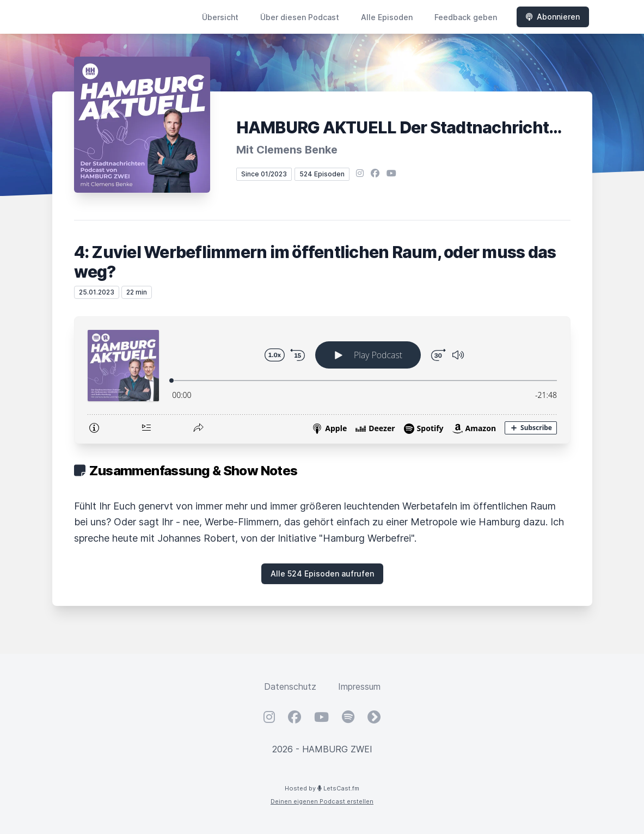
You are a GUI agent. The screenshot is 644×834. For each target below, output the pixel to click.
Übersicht (220, 17)
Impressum (359, 686)
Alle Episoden (387, 17)
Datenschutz (290, 686)
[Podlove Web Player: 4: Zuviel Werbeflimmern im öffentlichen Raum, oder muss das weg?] (322, 380)
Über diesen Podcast (300, 17)
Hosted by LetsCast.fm (322, 788)
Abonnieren (553, 17)
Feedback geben (466, 17)
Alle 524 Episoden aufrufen (322, 574)
